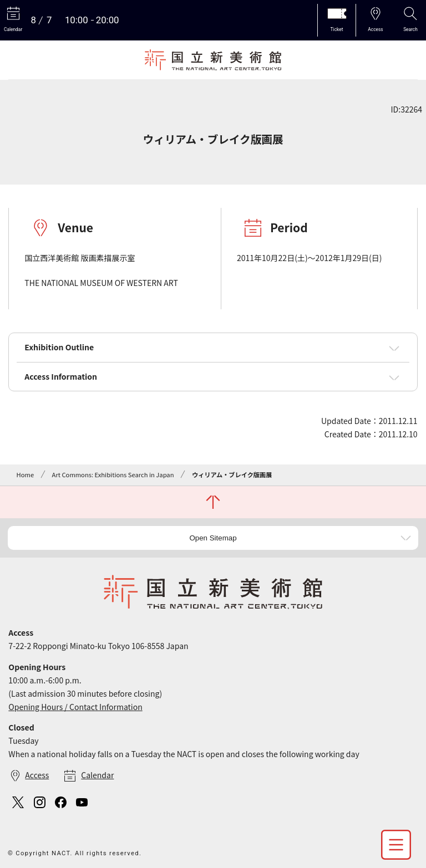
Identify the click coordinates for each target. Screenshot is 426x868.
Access (37, 775)
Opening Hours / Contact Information (75, 707)
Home (25, 474)
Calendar (97, 775)
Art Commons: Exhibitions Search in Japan (113, 474)
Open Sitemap (213, 538)
